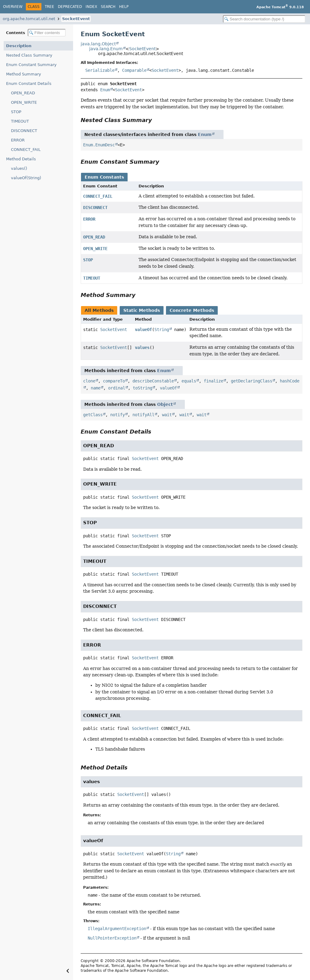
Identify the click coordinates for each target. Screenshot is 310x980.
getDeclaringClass (252, 381)
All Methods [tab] (99, 310)
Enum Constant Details (29, 84)
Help (124, 7)
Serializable (100, 70)
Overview (13, 7)
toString (143, 388)
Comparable (134, 70)
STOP (16, 112)
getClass (93, 415)
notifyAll (143, 415)
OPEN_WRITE (24, 102)
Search (108, 7)
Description (19, 46)
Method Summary (24, 74)
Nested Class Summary (29, 55)
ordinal (117, 388)
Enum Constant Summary (31, 65)
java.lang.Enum (106, 49)
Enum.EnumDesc (99, 145)
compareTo (114, 381)
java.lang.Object (98, 44)
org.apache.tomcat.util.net (29, 19)
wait (167, 415)
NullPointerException (112, 938)
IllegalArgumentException (117, 929)
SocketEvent (76, 19)
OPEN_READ (23, 93)
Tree (49, 7)
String (162, 330)
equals (189, 381)
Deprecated (70, 7)
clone (89, 381)
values (142, 347)
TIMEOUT (20, 121)
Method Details (21, 159)
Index (91, 7)
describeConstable (153, 381)
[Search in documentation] (264, 19)
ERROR (18, 140)
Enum (105, 90)
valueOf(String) (26, 178)
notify (118, 415)
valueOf (143, 330)
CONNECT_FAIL (26, 150)
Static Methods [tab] (142, 310)
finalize (213, 381)
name (96, 388)
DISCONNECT (24, 131)
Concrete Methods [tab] (192, 310)
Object (165, 404)
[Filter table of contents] (47, 33)
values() (19, 168)
